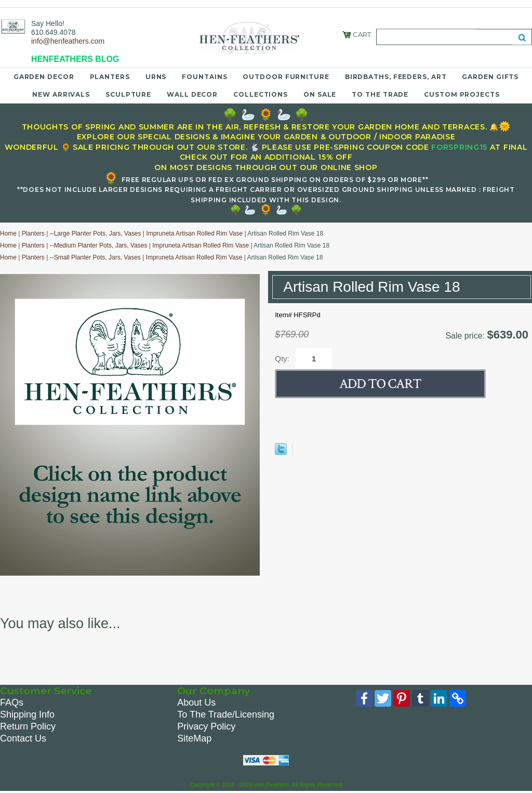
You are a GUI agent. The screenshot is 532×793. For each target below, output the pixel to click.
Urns (156, 77)
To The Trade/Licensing (226, 714)
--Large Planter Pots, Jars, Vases (96, 233)
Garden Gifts (490, 77)
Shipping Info (27, 714)
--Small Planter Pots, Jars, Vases (95, 257)
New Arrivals (61, 94)
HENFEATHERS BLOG (75, 59)
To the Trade (380, 94)
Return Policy (28, 726)
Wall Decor (192, 94)
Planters (110, 77)
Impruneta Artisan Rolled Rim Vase (194, 233)
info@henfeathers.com (68, 41)
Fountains (204, 77)
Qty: (282, 359)
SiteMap (194, 738)
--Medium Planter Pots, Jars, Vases (99, 245)
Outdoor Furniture (286, 77)
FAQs (12, 703)
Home (8, 233)
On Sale (320, 94)
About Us (196, 703)
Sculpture (128, 94)
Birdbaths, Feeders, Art (396, 77)
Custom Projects (462, 94)
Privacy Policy (206, 726)
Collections (261, 94)
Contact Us (23, 738)
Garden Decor (44, 77)
